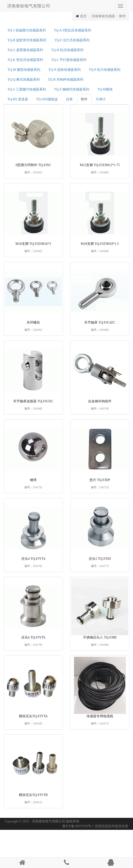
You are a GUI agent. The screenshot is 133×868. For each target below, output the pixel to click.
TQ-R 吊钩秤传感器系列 (66, 80)
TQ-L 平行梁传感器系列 (69, 60)
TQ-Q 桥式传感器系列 (24, 80)
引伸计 (101, 99)
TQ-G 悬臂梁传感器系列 (25, 50)
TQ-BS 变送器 (18, 99)
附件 (122, 16)
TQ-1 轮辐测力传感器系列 (27, 30)
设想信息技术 (105, 826)
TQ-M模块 (105, 89)
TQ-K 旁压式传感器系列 (25, 60)
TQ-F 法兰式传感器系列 (72, 40)
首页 (83, 16)
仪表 (69, 99)
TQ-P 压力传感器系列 (105, 70)
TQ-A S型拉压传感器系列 (72, 30)
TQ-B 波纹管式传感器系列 (27, 40)
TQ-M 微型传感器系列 (24, 70)
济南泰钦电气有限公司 (29, 6)
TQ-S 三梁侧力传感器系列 (27, 89)
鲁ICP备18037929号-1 (78, 826)
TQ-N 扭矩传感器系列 (64, 70)
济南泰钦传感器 (103, 16)
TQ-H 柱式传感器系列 (67, 50)
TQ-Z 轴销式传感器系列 (72, 89)
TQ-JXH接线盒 (47, 99)
